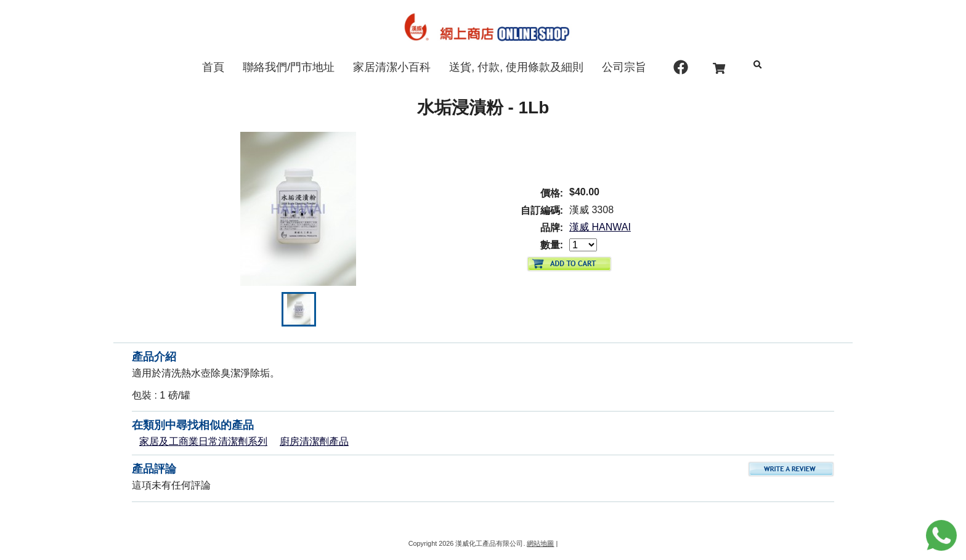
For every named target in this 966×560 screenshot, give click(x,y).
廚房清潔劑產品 (314, 441)
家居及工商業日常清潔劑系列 (203, 441)
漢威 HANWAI (600, 227)
